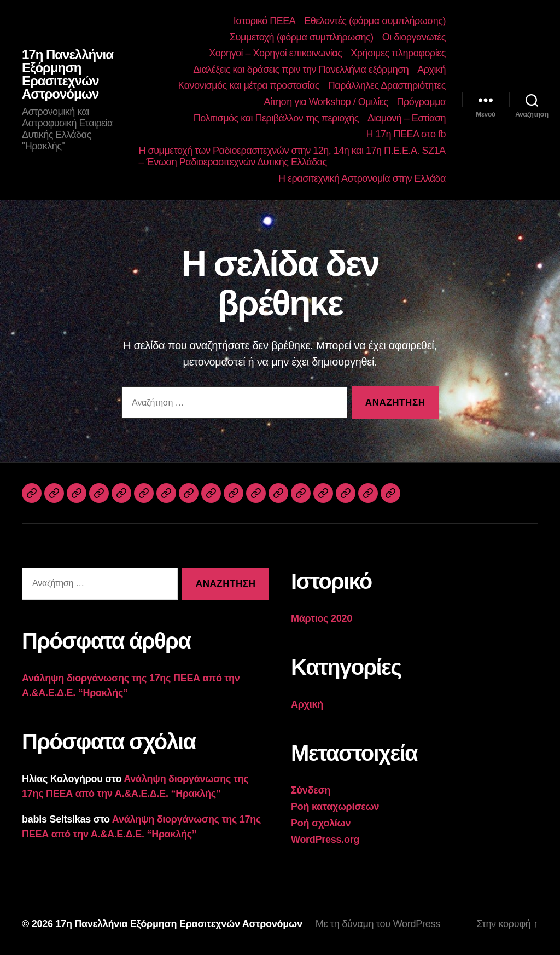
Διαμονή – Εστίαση (407, 118)
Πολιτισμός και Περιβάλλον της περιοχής (276, 118)
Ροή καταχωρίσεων (335, 807)
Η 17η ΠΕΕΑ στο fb (406, 134)
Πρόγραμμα (421, 102)
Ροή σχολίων (321, 823)
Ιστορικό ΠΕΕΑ (265, 21)
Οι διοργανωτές (414, 37)
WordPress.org (325, 840)
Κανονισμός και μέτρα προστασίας (248, 85)
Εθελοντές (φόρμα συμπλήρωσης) (375, 21)
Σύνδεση (311, 790)
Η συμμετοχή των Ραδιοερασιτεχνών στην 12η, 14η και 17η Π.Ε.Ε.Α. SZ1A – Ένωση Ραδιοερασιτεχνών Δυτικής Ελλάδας (292, 157)
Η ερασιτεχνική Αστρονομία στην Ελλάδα (362, 178)
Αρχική (431, 70)
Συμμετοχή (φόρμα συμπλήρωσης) (302, 37)
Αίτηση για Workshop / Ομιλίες (326, 102)
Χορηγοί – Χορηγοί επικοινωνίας (275, 53)
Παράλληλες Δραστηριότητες (387, 85)
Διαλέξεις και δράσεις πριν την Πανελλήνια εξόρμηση (301, 70)
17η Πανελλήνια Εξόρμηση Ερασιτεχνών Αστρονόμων (68, 74)
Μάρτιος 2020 (322, 618)
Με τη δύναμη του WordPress (378, 924)
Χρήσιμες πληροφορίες (398, 53)
